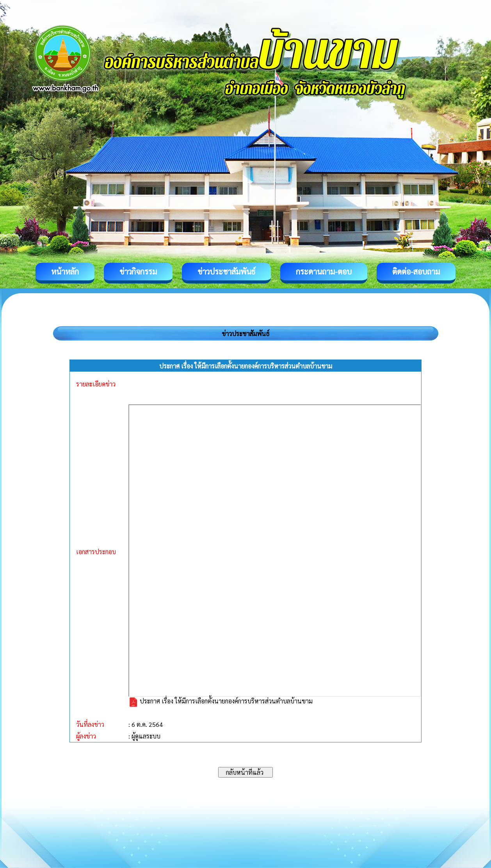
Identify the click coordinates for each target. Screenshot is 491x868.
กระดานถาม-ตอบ (324, 271)
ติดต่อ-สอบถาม (416, 271)
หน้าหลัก (65, 271)
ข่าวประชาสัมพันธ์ (226, 271)
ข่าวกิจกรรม (138, 271)
